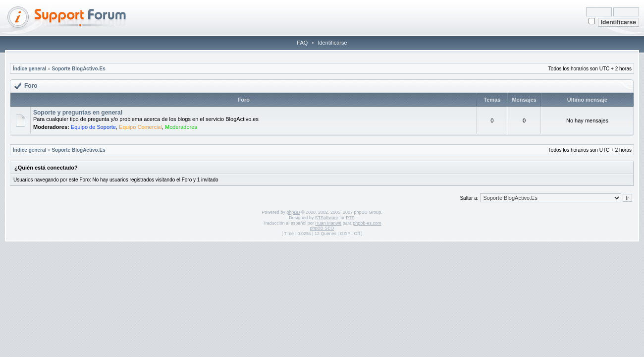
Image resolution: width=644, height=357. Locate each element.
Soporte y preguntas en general (78, 113)
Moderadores (181, 127)
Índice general (29, 69)
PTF (350, 218)
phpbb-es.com (367, 223)
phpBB (293, 212)
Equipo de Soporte (93, 127)
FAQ (302, 43)
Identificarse (332, 43)
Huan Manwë (328, 223)
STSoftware (327, 218)
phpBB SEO (322, 228)
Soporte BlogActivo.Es (78, 69)
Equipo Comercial (140, 127)
